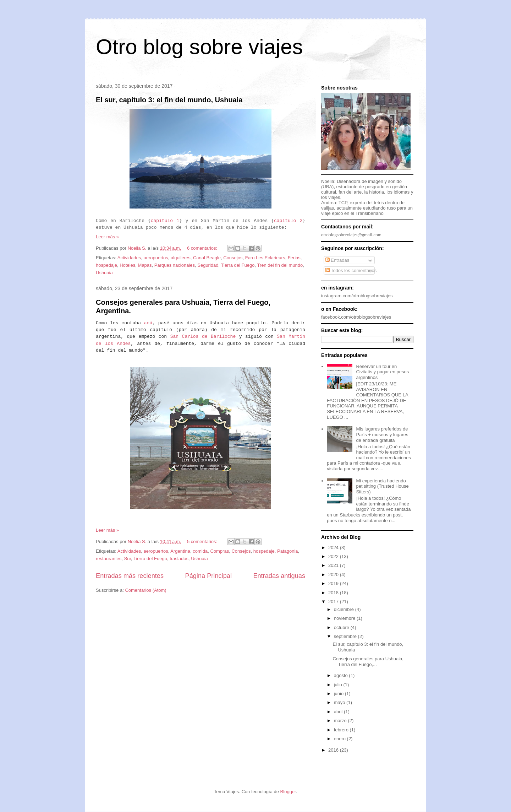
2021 (334, 565)
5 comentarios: (203, 542)
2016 (334, 750)
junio (339, 694)
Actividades (129, 258)
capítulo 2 (288, 221)
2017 (334, 602)
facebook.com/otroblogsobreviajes (356, 317)
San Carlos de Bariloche (203, 337)
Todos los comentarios (351, 270)
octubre (342, 627)
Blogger (288, 792)
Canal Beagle (207, 258)
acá (148, 323)
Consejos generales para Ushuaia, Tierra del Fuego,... (368, 662)
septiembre (346, 636)
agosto (342, 675)
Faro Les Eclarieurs (265, 258)
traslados (179, 559)
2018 (334, 593)
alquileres (181, 258)
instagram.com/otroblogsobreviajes (357, 296)
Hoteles (127, 265)
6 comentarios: (203, 248)
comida (200, 551)
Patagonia (288, 551)
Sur (128, 559)
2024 (334, 548)
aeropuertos (156, 258)
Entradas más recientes (130, 576)
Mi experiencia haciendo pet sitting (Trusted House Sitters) (382, 486)
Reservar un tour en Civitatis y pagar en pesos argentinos (382, 372)
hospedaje (106, 265)
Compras (219, 551)
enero (340, 739)
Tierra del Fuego (238, 265)
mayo (340, 702)
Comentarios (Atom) (145, 590)
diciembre (345, 609)
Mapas (145, 265)
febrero (342, 730)
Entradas (337, 260)
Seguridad (208, 265)
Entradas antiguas (279, 576)
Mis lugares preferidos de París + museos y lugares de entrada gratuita (382, 434)
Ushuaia (104, 273)
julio (339, 685)
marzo (341, 721)
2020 (334, 575)
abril (339, 712)
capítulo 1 (165, 221)
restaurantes (109, 559)
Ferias (294, 258)
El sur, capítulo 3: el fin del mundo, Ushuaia (169, 100)
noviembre (345, 618)
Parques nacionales (175, 265)
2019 (334, 583)
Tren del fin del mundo (280, 265)
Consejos (233, 258)
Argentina (180, 551)
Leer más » (107, 237)
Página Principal (208, 576)
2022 (334, 556)
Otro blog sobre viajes (199, 47)
